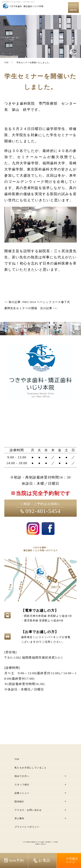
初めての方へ (24, 782)
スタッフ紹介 (24, 791)
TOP (18, 765)
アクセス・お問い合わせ (32, 816)
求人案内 (21, 824)
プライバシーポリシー (30, 833)
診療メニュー (24, 799)
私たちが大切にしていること (35, 774)
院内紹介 (21, 808)
